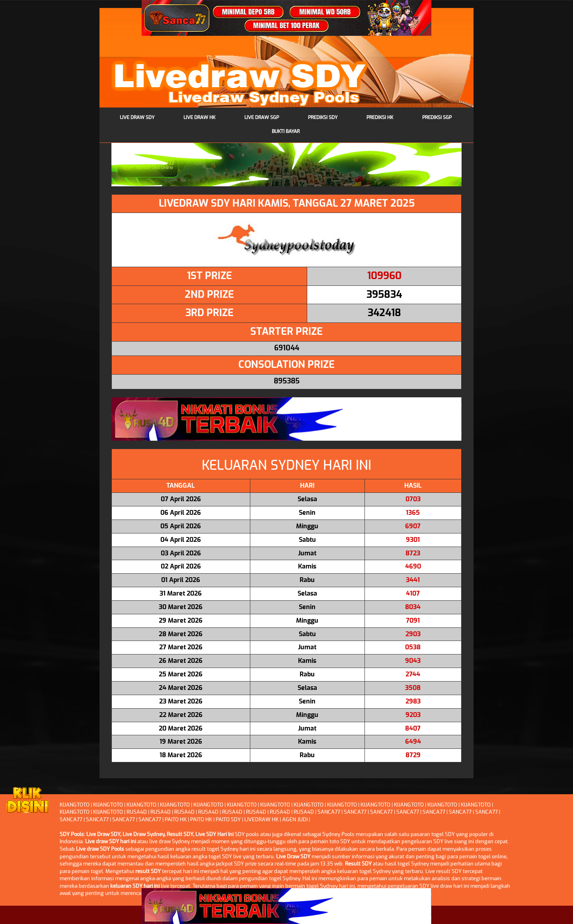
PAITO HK (176, 820)
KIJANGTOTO (75, 805)
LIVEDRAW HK (261, 820)
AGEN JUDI (295, 820)
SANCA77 (329, 812)
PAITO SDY (228, 820)
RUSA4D (137, 812)
